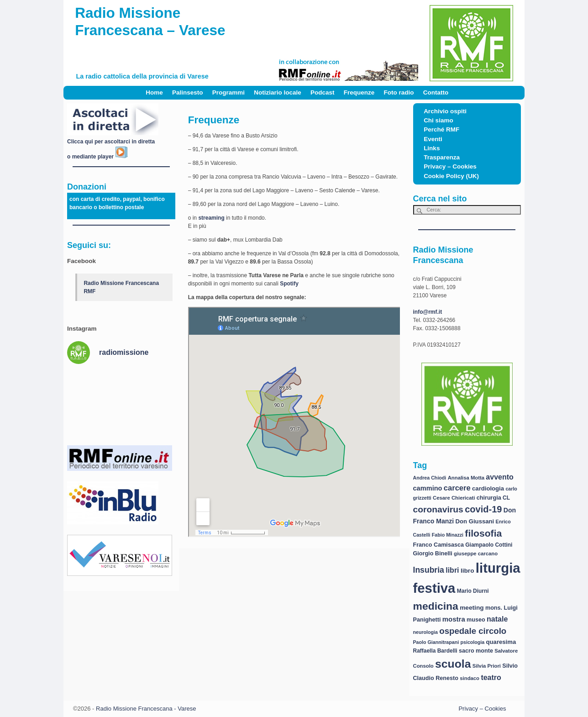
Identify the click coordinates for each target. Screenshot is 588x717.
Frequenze (359, 92)
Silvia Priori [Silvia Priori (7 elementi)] (487, 666)
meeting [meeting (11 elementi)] (472, 608)
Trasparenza (442, 157)
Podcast (323, 92)
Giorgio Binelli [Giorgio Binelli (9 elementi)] (433, 554)
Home (154, 92)
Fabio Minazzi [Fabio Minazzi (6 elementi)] (448, 535)
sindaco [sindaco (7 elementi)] (470, 678)
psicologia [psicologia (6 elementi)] (473, 642)
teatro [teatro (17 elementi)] (491, 677)
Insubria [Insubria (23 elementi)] (429, 570)
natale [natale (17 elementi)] (497, 619)
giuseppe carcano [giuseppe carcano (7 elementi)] (476, 554)
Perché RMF (441, 129)
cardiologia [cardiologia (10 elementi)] (488, 488)
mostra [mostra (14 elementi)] (454, 619)
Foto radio (399, 92)
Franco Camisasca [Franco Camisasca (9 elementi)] (438, 545)
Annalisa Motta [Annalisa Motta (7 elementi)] (466, 478)
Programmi (228, 92)
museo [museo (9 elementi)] (476, 620)
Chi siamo (438, 120)
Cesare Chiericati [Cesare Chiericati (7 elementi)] (454, 498)
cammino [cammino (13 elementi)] (428, 488)
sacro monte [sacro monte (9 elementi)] (476, 651)
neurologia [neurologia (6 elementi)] (425, 632)
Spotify (289, 284)
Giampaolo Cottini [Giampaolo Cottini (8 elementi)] (489, 545)
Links (432, 148)
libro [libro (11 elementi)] (467, 571)
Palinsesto (188, 92)
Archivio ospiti (445, 111)
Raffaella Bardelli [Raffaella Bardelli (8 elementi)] (435, 651)
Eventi (433, 139)
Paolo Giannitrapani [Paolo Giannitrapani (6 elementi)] (436, 642)
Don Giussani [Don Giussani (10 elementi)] (475, 521)
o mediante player (97, 157)
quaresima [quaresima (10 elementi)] (501, 642)
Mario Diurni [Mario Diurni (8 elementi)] (473, 591)
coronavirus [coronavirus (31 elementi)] (438, 509)
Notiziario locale (278, 92)
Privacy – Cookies (450, 166)
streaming (211, 218)
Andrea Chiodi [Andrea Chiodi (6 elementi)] (430, 478)
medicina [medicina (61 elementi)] (436, 606)
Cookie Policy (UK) (451, 176)
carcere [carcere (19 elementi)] (457, 488)
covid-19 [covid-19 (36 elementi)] (483, 509)
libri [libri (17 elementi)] (452, 570)
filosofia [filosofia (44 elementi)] (483, 533)
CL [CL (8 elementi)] (506, 498)
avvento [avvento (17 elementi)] (499, 477)
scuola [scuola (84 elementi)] (453, 664)
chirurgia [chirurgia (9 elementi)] (489, 498)
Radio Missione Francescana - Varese (146, 709)
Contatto (436, 92)
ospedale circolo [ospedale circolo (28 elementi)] (473, 631)
